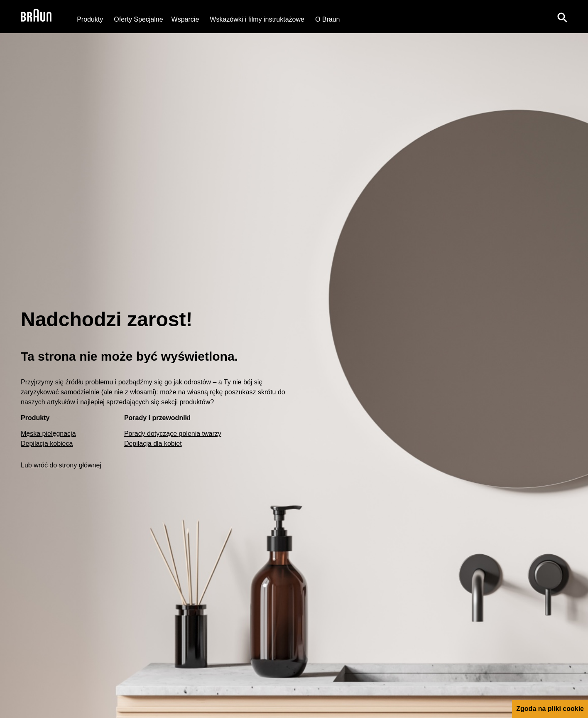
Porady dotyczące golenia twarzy (173, 434)
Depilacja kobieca (47, 444)
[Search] (562, 17)
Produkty (90, 19)
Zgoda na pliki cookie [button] (550, 709)
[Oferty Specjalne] (138, 19)
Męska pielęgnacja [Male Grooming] (48, 434)
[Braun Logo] (36, 17)
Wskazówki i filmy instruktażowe (257, 19)
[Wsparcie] (185, 19)
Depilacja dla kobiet (153, 444)
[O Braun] (328, 19)
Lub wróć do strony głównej (61, 465)
